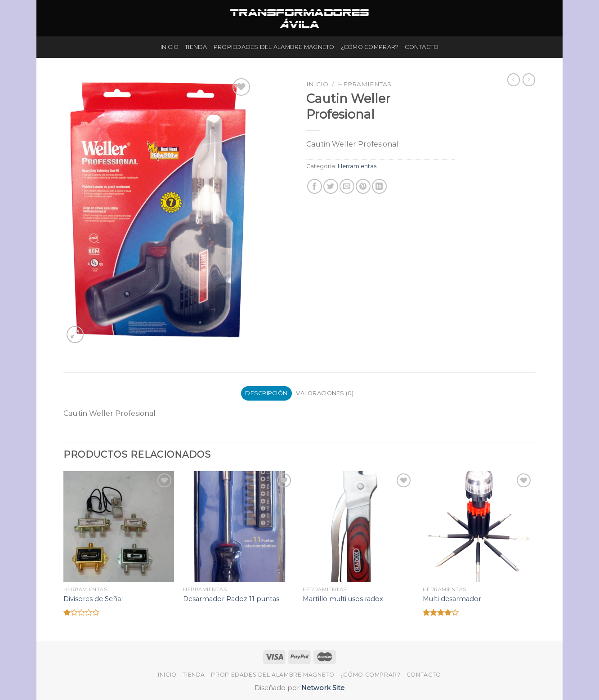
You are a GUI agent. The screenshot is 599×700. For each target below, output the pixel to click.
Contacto (422, 47)
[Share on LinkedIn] (379, 186)
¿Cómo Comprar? (370, 47)
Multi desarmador (452, 599)
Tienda (196, 47)
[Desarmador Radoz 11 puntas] (239, 527)
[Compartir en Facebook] (315, 186)
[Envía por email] (347, 186)
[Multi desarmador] (478, 527)
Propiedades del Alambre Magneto (274, 47)
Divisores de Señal (93, 599)
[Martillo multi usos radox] (358, 527)
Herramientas (364, 84)
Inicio (170, 47)
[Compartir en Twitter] (331, 186)
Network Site (322, 688)
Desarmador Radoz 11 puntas (231, 599)
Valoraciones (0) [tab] (325, 393)
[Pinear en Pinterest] (363, 186)
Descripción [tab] (266, 393)
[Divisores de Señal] (119, 527)
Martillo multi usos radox (343, 599)
